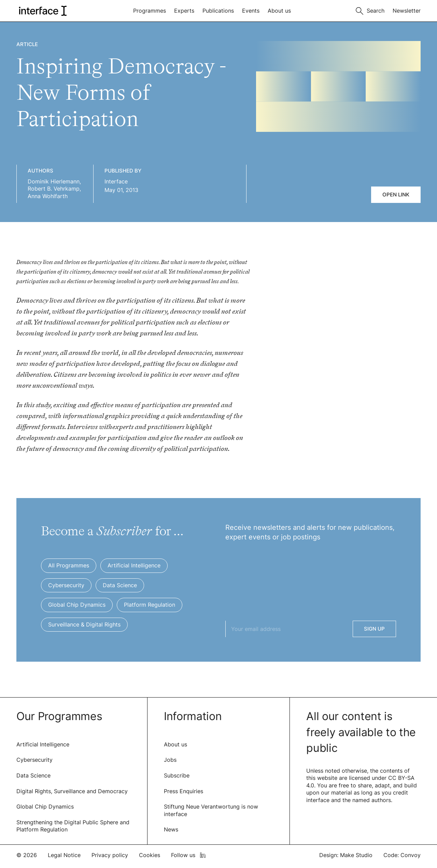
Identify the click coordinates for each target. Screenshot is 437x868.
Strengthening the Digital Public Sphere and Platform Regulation (73, 826)
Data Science (33, 775)
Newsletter (407, 11)
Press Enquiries (184, 791)
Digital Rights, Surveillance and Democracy (72, 791)
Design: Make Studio (346, 855)
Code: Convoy (402, 855)
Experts (184, 11)
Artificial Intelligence (43, 744)
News (171, 829)
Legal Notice (64, 855)
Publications (218, 11)
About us (279, 11)
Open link (396, 195)
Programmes (150, 11)
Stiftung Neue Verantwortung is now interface (211, 810)
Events (251, 11)
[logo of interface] (42, 11)
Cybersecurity (34, 760)
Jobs (170, 760)
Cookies (150, 855)
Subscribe (177, 775)
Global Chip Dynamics (45, 807)
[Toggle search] (370, 10)
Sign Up (374, 629)
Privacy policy (110, 855)
